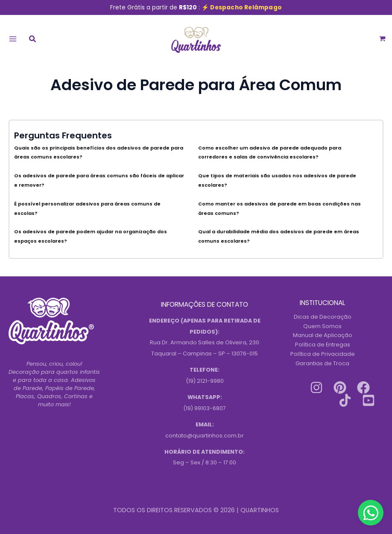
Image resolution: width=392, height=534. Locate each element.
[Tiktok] (345, 400)
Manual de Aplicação (323, 335)
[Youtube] (369, 400)
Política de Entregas (323, 345)
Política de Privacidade (323, 354)
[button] (33, 40)
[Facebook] (363, 387)
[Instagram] (316, 387)
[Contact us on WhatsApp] (371, 513)
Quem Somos (322, 326)
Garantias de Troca (322, 363)
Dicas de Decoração (323, 317)
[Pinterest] (340, 387)
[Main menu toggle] (13, 39)
